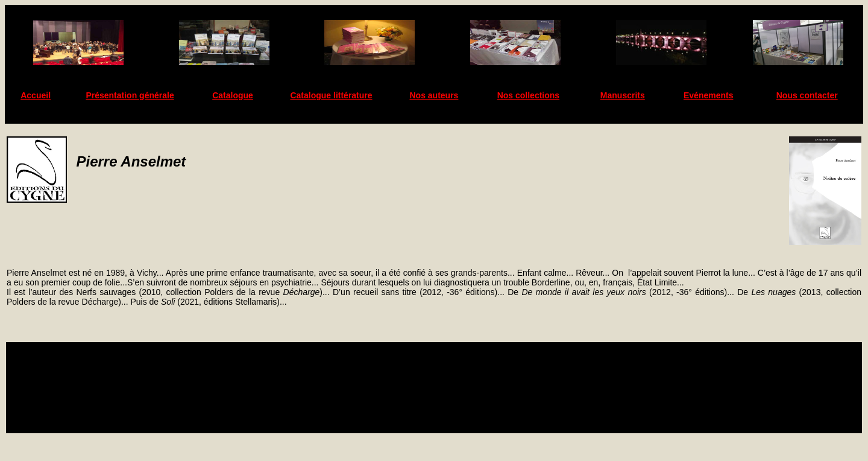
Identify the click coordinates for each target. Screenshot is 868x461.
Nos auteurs (434, 95)
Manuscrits (623, 95)
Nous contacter (807, 95)
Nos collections (528, 95)
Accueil (36, 95)
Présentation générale (130, 95)
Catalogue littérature (331, 95)
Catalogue (233, 95)
